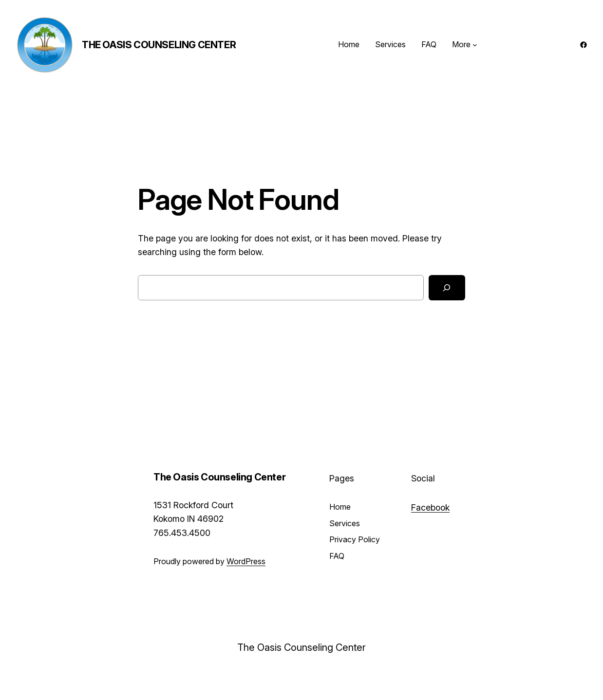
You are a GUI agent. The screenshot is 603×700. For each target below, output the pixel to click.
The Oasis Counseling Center (159, 45)
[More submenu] (475, 45)
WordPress (246, 561)
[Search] (447, 288)
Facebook (430, 507)
